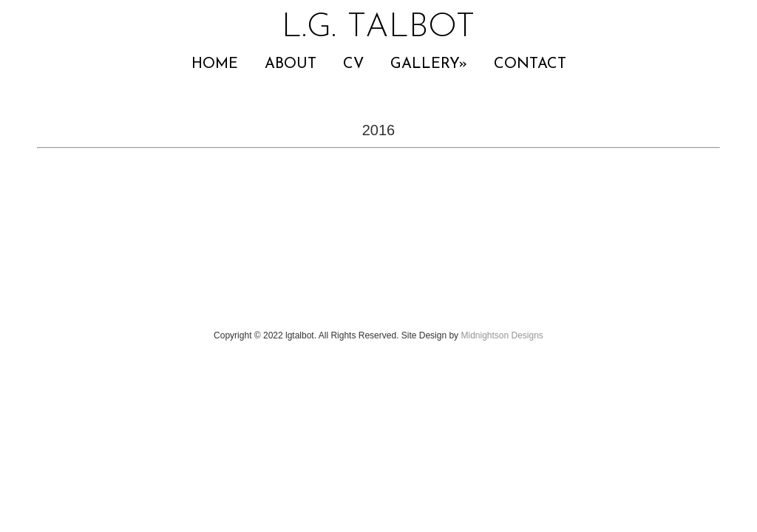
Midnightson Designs (502, 335)
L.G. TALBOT (378, 28)
